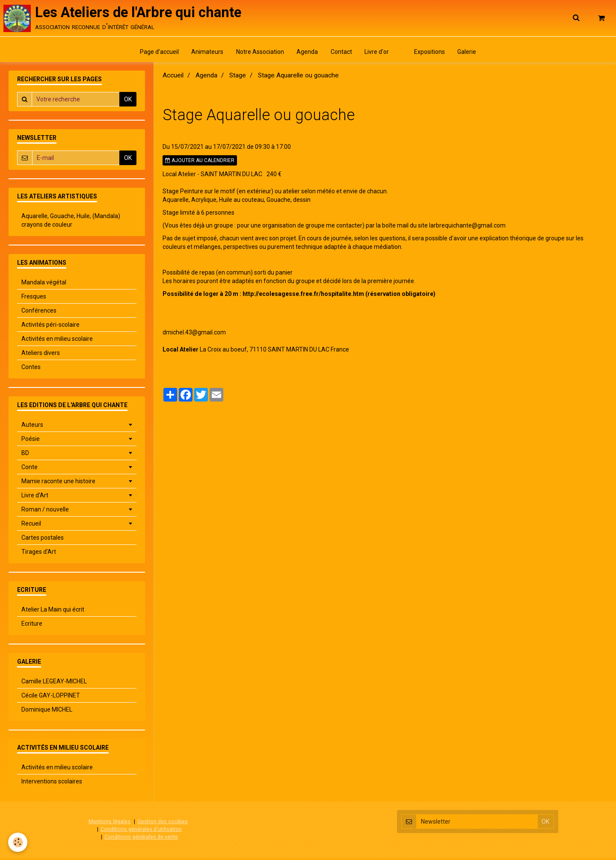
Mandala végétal (44, 284)
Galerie (470, 53)
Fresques (34, 298)
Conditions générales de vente (141, 838)
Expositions (432, 53)
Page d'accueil (157, 53)
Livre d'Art (35, 497)
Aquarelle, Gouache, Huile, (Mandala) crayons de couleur (71, 222)
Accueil (173, 77)
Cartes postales (43, 540)
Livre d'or (378, 53)
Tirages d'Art (39, 554)
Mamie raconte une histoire (58, 483)
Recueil (31, 526)
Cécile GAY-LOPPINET (51, 697)
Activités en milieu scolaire (57, 341)
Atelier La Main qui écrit (53, 612)
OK (128, 101)
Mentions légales (110, 823)
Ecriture (32, 626)
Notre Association (259, 53)
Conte (30, 469)
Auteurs (32, 427)
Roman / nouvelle (45, 511)
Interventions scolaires (52, 783)
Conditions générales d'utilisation (141, 831)
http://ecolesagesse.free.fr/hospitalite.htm (303, 296)
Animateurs (206, 53)
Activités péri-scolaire (50, 327)
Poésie (31, 441)
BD (25, 455)
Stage (238, 77)
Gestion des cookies (163, 823)
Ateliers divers (41, 355)
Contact (341, 53)
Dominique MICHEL (47, 712)
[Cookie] (18, 842)
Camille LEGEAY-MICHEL (54, 683)
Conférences (39, 313)
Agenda (307, 53)
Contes (31, 369)
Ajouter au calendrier (200, 163)
